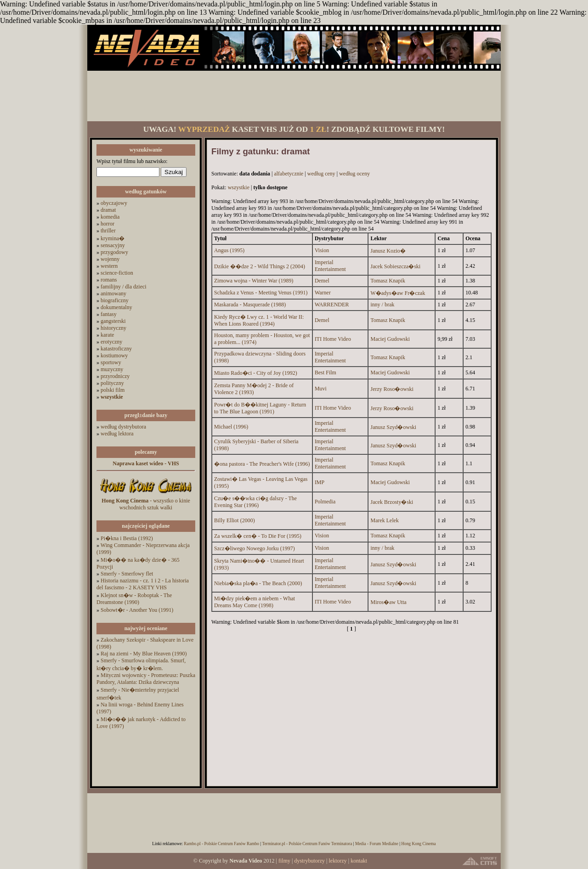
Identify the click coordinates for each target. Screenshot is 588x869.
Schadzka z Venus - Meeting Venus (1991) (261, 293)
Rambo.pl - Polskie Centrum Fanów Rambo (221, 844)
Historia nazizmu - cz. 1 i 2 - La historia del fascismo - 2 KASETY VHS (143, 584)
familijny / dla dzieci (124, 287)
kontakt (359, 861)
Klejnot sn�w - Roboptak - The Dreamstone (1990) (134, 599)
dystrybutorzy (309, 861)
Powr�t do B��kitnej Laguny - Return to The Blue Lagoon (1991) (260, 408)
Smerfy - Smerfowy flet (127, 574)
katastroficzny (116, 349)
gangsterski (113, 321)
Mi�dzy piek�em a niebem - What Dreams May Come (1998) (254, 602)
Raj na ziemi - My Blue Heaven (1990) (144, 654)
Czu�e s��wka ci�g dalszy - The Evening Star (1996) (255, 502)
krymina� (113, 238)
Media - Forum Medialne (377, 844)
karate (107, 335)
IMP (319, 482)
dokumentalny (116, 307)
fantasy (109, 314)
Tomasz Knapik (387, 281)
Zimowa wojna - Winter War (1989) (254, 281)
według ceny (321, 174)
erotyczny (111, 342)
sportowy (111, 362)
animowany (113, 293)
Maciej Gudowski (390, 339)
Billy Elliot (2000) (235, 520)
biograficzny (115, 300)
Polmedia (325, 502)
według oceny (354, 174)
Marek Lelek (384, 520)
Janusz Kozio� (388, 251)
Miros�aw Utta (388, 602)
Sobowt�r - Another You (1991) (137, 610)
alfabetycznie (288, 174)
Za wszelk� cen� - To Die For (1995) (258, 536)
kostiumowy (114, 355)
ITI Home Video (333, 339)
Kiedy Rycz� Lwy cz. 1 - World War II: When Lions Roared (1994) (259, 320)
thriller (108, 231)
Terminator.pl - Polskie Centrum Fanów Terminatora (307, 844)
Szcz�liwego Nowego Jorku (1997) (254, 548)
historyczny (113, 328)
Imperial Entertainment (330, 266)
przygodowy (114, 252)
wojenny (110, 259)
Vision (322, 250)
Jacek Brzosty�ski (392, 502)
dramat (108, 210)
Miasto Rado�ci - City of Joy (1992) (256, 373)
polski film (113, 390)
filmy (284, 861)
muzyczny (112, 369)
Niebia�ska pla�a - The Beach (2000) (258, 583)
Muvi (321, 389)
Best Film (325, 372)
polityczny (112, 383)
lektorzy (337, 861)
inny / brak (382, 305)
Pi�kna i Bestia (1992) (127, 538)
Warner (323, 293)
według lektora (117, 434)
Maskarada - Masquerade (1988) (250, 305)
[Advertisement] (294, 96)
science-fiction (117, 273)
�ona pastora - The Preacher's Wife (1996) (262, 464)
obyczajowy (114, 203)
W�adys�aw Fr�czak (398, 293)
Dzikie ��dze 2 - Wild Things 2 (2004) (260, 266)
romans (109, 280)
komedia (110, 217)
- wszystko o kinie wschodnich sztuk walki (146, 504)
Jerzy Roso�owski (392, 389)
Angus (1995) (229, 250)
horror (107, 224)
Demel (322, 281)
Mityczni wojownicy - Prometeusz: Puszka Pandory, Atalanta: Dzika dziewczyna (146, 679)
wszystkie (239, 187)
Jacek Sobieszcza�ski (395, 266)
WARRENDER (332, 305)
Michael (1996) (231, 427)
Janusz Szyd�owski (393, 427)
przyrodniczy (115, 376)
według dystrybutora (123, 427)
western (109, 266)
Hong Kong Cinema (418, 844)
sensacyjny (113, 245)
